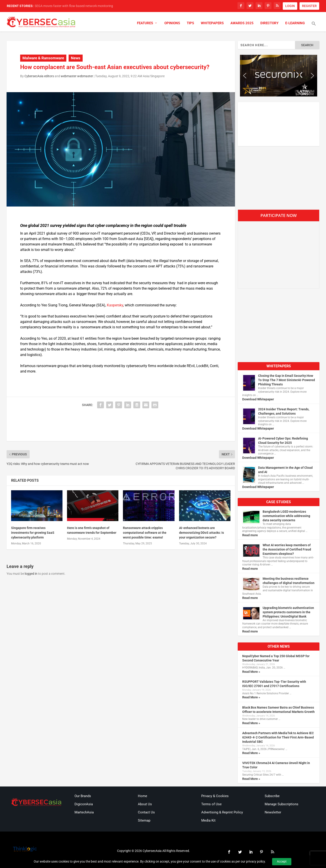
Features (145, 23)
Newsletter (273, 812)
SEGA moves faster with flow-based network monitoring (74, 6)
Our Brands (83, 796)
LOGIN (290, 6)
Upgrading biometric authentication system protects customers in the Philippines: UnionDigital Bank (288, 612)
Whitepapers (212, 23)
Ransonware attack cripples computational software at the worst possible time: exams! (145, 533)
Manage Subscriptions (282, 804)
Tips (190, 23)
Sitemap (144, 820)
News (76, 58)
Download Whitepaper (258, 399)
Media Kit (208, 820)
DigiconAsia (84, 804)
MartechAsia (84, 812)
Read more (250, 535)
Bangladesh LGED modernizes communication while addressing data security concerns (286, 516)
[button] (314, 26)
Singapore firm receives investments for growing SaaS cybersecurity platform (33, 533)
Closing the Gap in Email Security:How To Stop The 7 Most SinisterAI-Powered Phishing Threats (286, 380)
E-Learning (295, 23)
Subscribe (272, 796)
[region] (279, 76)
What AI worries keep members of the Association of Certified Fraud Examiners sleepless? (287, 549)
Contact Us (146, 812)
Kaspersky (115, 305)
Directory (269, 23)
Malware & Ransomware (43, 58)
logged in (31, 574)
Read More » (251, 672)
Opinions (172, 23)
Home (143, 796)
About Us (145, 804)
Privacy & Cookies (215, 796)
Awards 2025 (242, 23)
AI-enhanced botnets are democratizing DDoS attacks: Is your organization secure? (201, 533)
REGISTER (309, 6)
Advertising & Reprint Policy (222, 812)
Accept (282, 861)
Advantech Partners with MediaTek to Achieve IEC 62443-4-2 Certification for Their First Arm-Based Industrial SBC (278, 737)
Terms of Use (211, 804)
